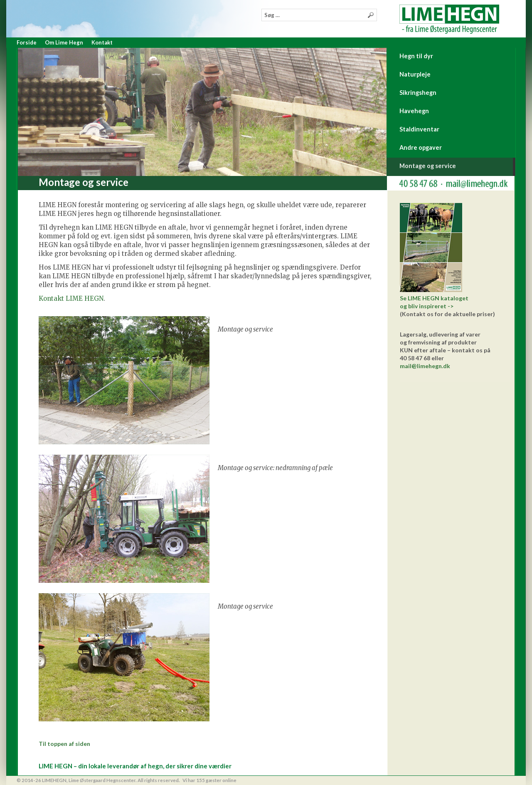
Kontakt (102, 42)
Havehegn (414, 111)
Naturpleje (415, 74)
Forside (27, 42)
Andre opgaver (421, 147)
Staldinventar (419, 129)
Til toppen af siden (64, 744)
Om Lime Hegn (64, 42)
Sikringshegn (418, 93)
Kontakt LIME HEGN (71, 298)
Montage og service (428, 166)
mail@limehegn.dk (425, 366)
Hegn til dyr (416, 56)
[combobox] (319, 15)
